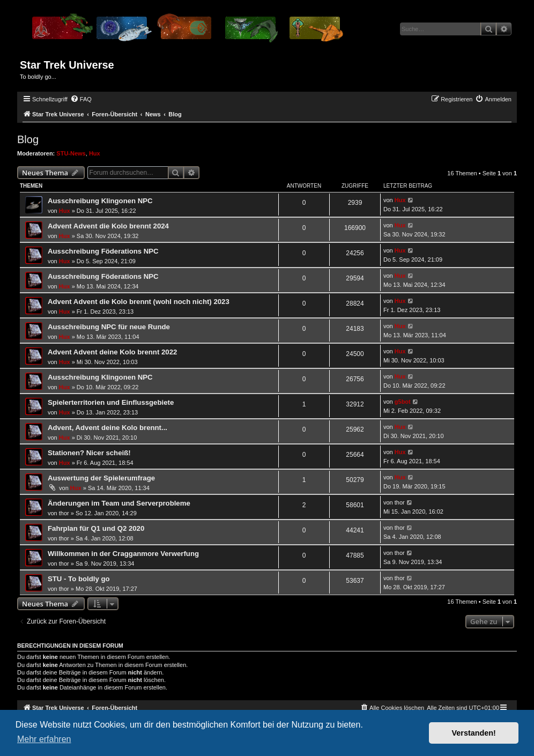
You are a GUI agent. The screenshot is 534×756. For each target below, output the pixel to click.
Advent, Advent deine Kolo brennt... (107, 428)
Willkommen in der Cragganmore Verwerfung (123, 554)
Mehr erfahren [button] (44, 739)
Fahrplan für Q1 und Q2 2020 (96, 528)
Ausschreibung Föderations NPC (103, 251)
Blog (28, 139)
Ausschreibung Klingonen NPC (100, 201)
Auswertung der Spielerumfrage (101, 478)
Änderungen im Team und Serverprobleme (119, 503)
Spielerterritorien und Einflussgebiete (111, 402)
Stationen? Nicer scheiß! (89, 453)
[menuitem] (81, 99)
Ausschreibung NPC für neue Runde (109, 327)
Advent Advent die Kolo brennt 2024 (108, 226)
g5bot (403, 402)
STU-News (71, 153)
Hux (95, 153)
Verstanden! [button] (474, 733)
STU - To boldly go (79, 579)
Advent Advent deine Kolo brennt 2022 (112, 352)
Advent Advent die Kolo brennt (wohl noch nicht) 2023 (139, 302)
